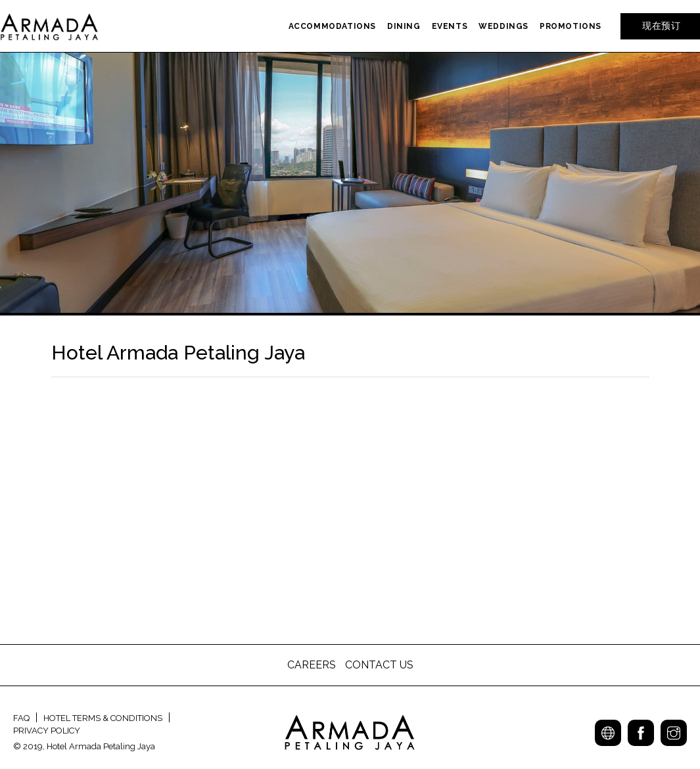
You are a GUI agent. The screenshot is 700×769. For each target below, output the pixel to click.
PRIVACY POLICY (47, 731)
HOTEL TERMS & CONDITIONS (103, 718)
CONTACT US (379, 665)
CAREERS (313, 665)
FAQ (21, 718)
